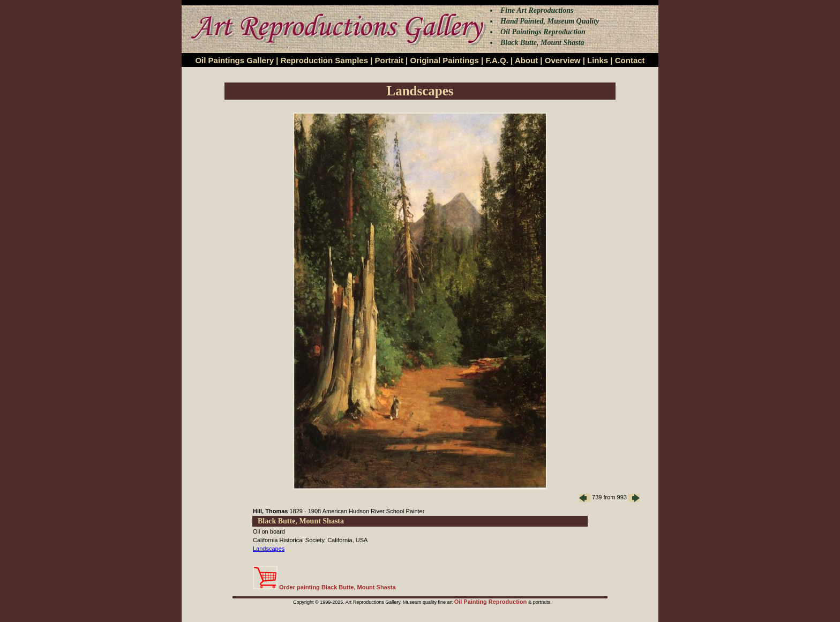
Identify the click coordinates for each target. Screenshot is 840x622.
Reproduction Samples (324, 60)
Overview (563, 60)
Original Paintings (444, 60)
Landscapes (269, 549)
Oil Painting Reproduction (492, 602)
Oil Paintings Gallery (234, 60)
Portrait (389, 60)
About (526, 60)
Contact (630, 60)
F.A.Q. (497, 60)
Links (598, 60)
